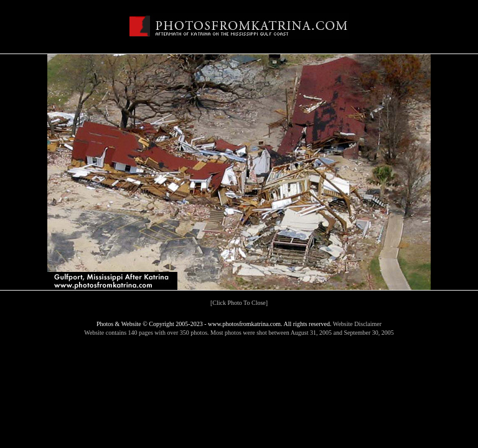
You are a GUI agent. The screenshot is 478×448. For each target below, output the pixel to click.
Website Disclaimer (357, 324)
